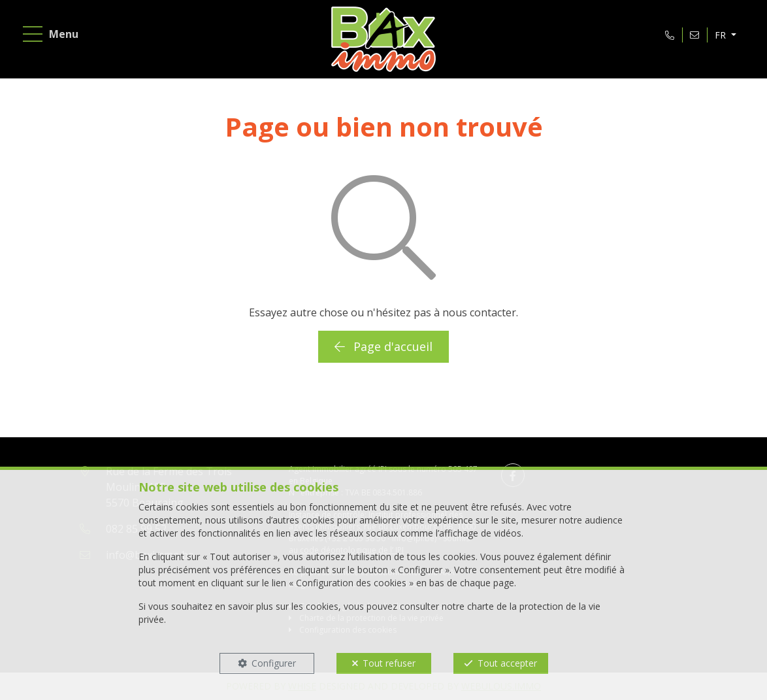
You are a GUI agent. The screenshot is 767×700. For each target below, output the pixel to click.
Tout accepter (507, 663)
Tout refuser (389, 663)
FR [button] (722, 35)
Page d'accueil (383, 346)
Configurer (274, 663)
